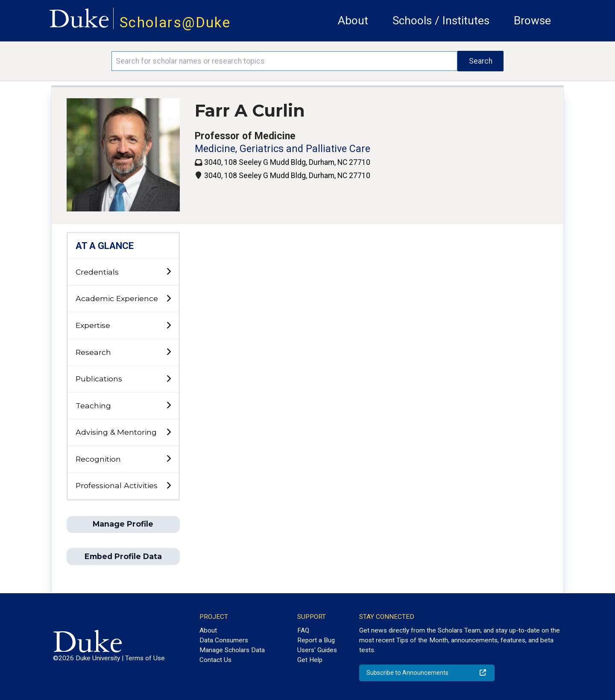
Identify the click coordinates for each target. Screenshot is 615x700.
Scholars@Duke (175, 22)
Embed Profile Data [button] (123, 556)
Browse (532, 21)
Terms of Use (145, 658)
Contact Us (215, 660)
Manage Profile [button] (123, 524)
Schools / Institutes (441, 21)
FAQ (303, 630)
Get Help (310, 660)
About (353, 21)
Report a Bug (316, 640)
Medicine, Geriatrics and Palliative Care (283, 149)
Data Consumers (224, 640)
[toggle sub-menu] (168, 272)
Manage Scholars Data (232, 650)
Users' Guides (317, 650)
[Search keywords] (284, 61)
